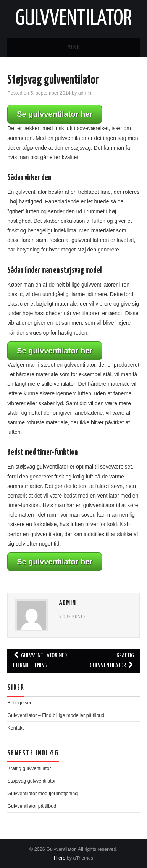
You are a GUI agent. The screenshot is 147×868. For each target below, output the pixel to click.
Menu (74, 48)
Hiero (60, 858)
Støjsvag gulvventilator (31, 781)
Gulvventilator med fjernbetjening (40, 661)
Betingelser (19, 703)
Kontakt (15, 728)
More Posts (73, 617)
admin (85, 93)
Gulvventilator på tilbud (32, 806)
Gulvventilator (74, 19)
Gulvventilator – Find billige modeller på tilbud (56, 715)
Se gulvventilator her (55, 114)
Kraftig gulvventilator (112, 661)
